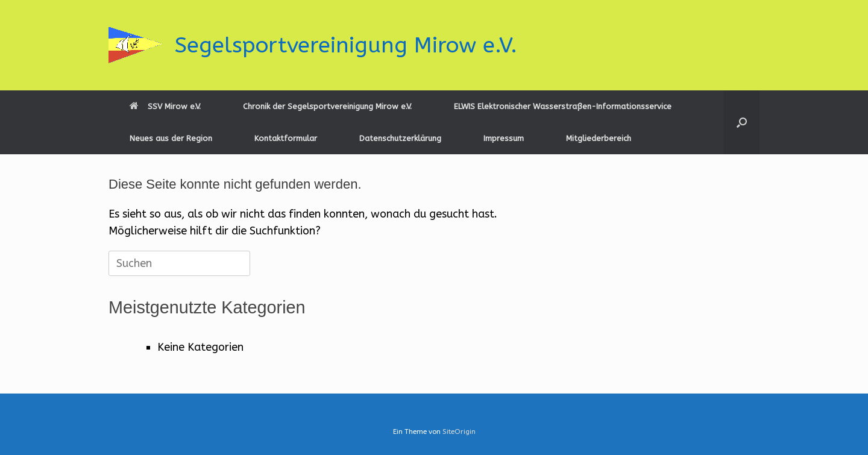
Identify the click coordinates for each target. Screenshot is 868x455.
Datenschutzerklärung (400, 138)
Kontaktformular (286, 138)
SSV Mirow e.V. (165, 106)
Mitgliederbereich (599, 138)
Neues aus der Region (171, 138)
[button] (742, 122)
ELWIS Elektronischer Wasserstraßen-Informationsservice (563, 106)
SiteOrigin (459, 431)
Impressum (504, 138)
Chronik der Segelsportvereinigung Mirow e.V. (327, 106)
